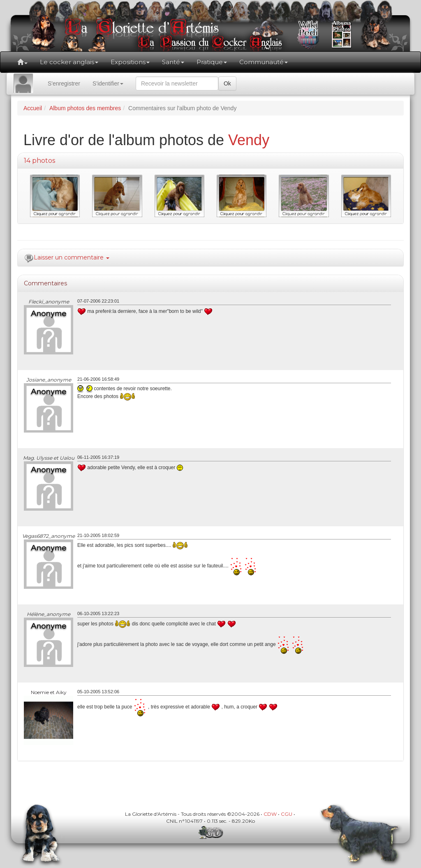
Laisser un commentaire (72, 257)
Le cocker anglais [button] (69, 62)
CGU (287, 814)
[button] (22, 62)
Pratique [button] (212, 62)
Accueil (33, 108)
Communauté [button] (264, 62)
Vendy (249, 140)
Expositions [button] (130, 62)
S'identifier (108, 83)
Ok (227, 83)
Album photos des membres (85, 108)
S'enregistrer (64, 83)
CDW (270, 814)
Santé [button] (173, 62)
